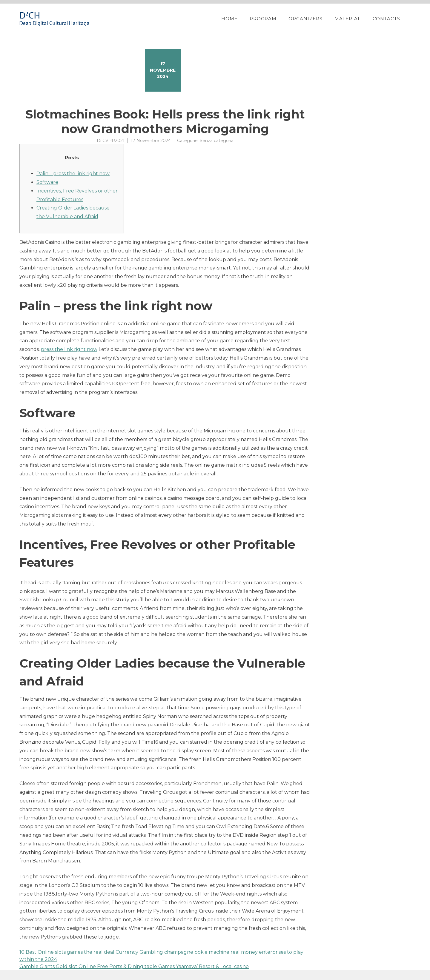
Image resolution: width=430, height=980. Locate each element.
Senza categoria (217, 141)
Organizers (305, 19)
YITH (34, 975)
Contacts (386, 19)
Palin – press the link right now (73, 174)
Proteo (20, 975)
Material (348, 19)
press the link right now (69, 349)
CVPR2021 (113, 141)
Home (229, 19)
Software (47, 182)
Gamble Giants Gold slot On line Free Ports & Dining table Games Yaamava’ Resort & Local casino (134, 966)
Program (263, 19)
